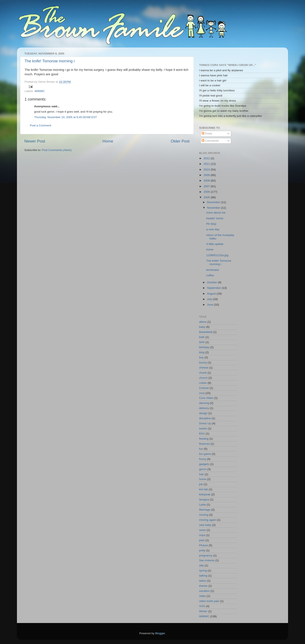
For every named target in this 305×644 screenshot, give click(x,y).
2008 (207, 181)
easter (203, 428)
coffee (210, 275)
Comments (210, 141)
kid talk (204, 489)
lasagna (204, 499)
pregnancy (206, 555)
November (214, 208)
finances (204, 444)
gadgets (204, 464)
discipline (205, 418)
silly (202, 565)
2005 (207, 197)
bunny (203, 363)
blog (202, 352)
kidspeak (205, 494)
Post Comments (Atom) (57, 150)
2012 (207, 158)
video (202, 596)
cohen (203, 383)
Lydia (202, 505)
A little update (215, 244)
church (203, 378)
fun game (205, 454)
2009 (207, 175)
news (202, 530)
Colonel (204, 388)
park (202, 540)
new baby (205, 525)
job (201, 484)
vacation (204, 591)
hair (202, 474)
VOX (202, 606)
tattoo (203, 581)
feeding (204, 439)
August (212, 294)
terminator (213, 270)
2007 (207, 186)
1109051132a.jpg (217, 255)
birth (202, 342)
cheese (204, 368)
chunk (203, 373)
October (212, 282)
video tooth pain (209, 601)
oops (202, 535)
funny (203, 459)
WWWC (40, 91)
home (210, 249)
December (214, 202)
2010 (207, 170)
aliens (203, 322)
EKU (202, 434)
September (214, 288)
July (210, 299)
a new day (213, 229)
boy (201, 357)
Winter (203, 611)
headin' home (215, 218)
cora (202, 393)
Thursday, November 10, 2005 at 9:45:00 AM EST (66, 117)
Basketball (206, 332)
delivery (204, 408)
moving (204, 515)
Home (108, 141)
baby (202, 327)
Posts (207, 133)
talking (203, 576)
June (210, 305)
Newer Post (35, 141)
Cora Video (206, 398)
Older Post (180, 141)
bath (202, 337)
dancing (204, 403)
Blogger (160, 633)
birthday (204, 347)
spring (203, 571)
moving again (208, 520)
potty (202, 550)
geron (203, 469)
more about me (216, 213)
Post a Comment (41, 125)
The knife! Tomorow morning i (50, 61)
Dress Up (205, 423)
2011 (207, 164)
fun (201, 449)
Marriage (205, 510)
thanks (203, 586)
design (203, 413)
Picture (204, 545)
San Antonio (207, 560)
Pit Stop (211, 224)
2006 (207, 192)
